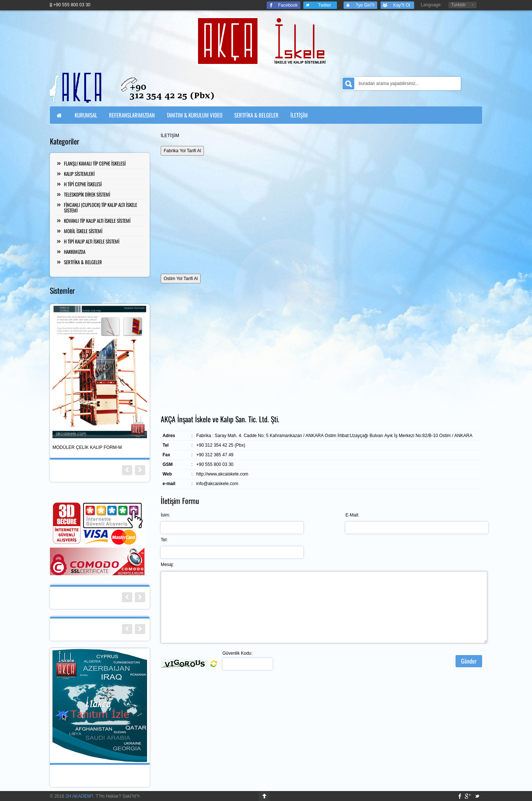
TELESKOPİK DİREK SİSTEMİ (87, 194)
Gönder (469, 661)
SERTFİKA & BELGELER (83, 262)
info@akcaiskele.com (217, 484)
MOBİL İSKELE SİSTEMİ (83, 231)
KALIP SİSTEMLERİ (79, 174)
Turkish (458, 5)
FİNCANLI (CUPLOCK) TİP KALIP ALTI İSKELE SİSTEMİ (100, 207)
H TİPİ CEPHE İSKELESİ (83, 184)
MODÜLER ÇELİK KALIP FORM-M (87, 447)
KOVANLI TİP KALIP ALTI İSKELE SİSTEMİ (97, 221)
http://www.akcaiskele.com (222, 474)
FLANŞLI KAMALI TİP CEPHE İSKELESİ (95, 163)
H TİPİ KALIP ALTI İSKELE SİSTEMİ (92, 241)
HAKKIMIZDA (75, 252)
